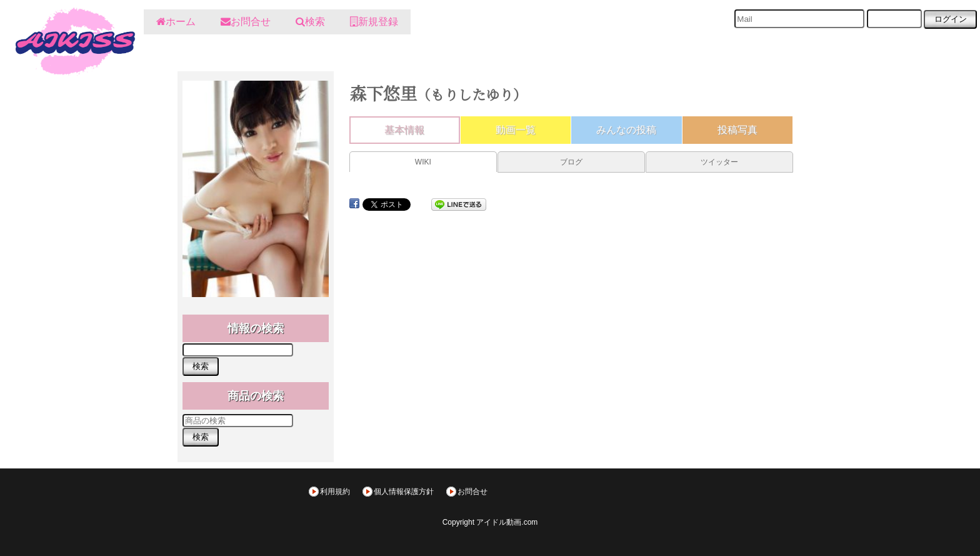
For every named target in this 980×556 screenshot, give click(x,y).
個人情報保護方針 (404, 492)
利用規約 (335, 492)
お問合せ (472, 492)
